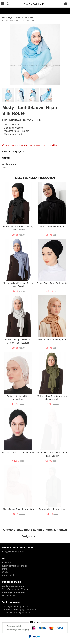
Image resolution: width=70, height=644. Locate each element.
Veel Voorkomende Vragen (15, 589)
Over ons (7, 563)
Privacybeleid (9, 596)
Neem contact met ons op (15, 566)
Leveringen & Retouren (14, 592)
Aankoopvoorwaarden (13, 586)
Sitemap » (7, 158)
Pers (5, 569)
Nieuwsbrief (8, 575)
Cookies (6, 572)
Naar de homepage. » (13, 151)
